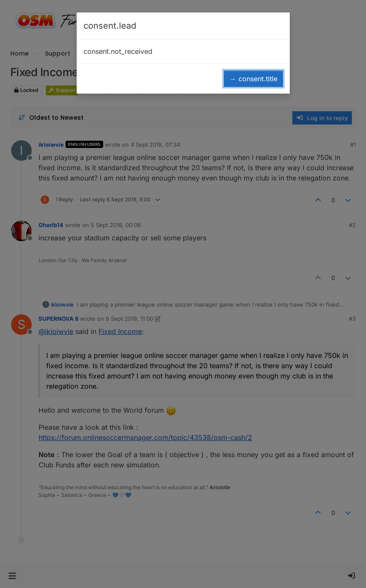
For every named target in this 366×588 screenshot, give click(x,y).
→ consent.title (253, 79)
